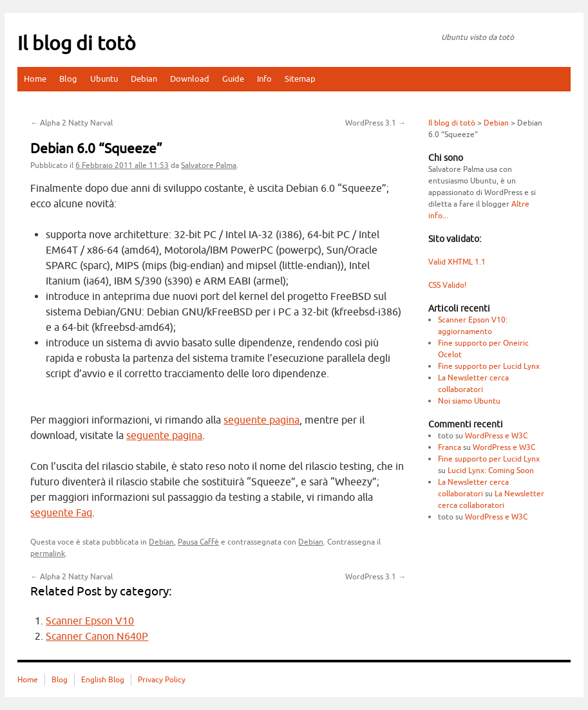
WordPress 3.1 (375, 123)
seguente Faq (61, 513)
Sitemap (300, 79)
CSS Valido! (447, 285)
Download (190, 79)
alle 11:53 (122, 165)
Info (264, 79)
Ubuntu (104, 79)
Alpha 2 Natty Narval (71, 123)
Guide (233, 79)
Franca (450, 447)
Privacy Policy (162, 680)
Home (35, 79)
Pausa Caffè (198, 542)
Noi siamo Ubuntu (469, 401)
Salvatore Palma (209, 165)
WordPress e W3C (496, 436)
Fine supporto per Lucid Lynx (489, 366)
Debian (144, 79)
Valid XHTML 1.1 (457, 262)
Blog (68, 79)
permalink (48, 554)
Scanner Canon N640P (97, 637)
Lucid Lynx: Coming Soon (491, 471)
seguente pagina (261, 420)
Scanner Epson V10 (90, 621)
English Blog (103, 680)
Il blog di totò (77, 44)
